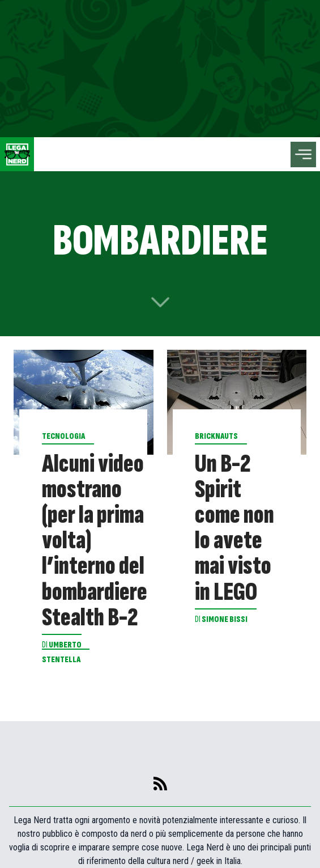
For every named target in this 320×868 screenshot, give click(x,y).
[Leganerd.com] (17, 154)
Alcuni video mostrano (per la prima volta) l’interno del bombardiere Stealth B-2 (95, 541)
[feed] (160, 784)
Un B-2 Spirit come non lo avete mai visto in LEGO (234, 528)
